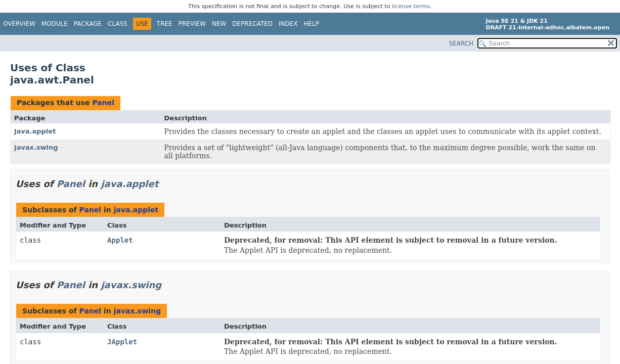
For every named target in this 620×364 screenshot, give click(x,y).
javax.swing (36, 147)
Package (88, 24)
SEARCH (461, 43)
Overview (19, 24)
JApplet (122, 342)
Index (288, 24)
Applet (120, 240)
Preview (192, 24)
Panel (103, 103)
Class (118, 24)
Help (312, 24)
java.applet (35, 131)
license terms (411, 6)
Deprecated (252, 24)
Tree (165, 24)
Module (55, 24)
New (219, 24)
